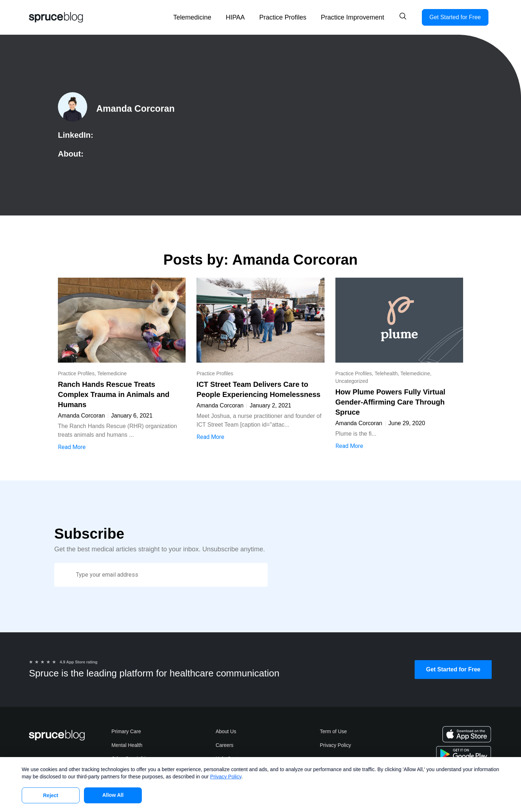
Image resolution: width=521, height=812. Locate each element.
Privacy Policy (336, 745)
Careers (225, 745)
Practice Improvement (353, 17)
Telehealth (386, 373)
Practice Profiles (283, 17)
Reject (51, 795)
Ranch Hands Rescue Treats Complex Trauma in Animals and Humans (114, 394)
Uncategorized (352, 381)
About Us (226, 732)
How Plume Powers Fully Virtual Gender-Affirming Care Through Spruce (390, 402)
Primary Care (126, 732)
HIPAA (235, 17)
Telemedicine (192, 17)
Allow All (113, 795)
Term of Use (333, 732)
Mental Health (127, 745)
